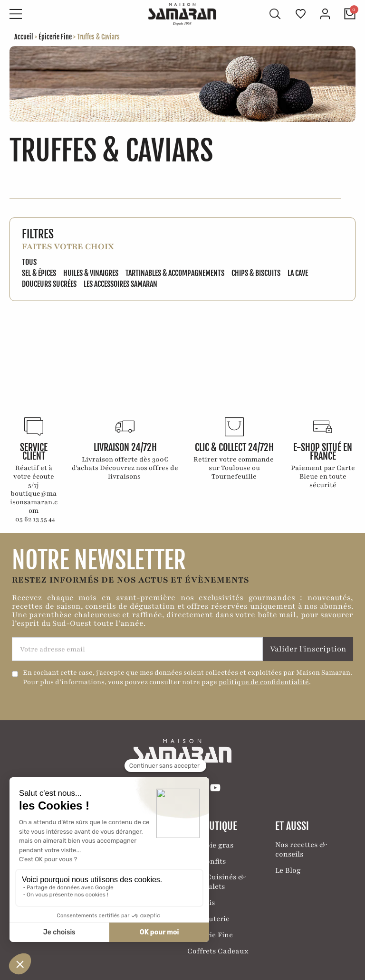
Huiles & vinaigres (91, 273)
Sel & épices (39, 273)
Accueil (24, 37)
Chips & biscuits (256, 273)
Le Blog (288, 870)
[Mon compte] (325, 14)
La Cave (298, 273)
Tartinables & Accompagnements (175, 273)
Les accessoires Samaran (120, 284)
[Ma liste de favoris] (301, 14)
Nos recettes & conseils (301, 849)
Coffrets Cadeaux (218, 951)
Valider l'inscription (308, 649)
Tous (29, 262)
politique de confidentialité (264, 682)
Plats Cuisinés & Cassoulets (216, 882)
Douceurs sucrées (49, 284)
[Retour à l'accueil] (182, 14)
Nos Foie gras (210, 845)
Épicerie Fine (55, 37)
